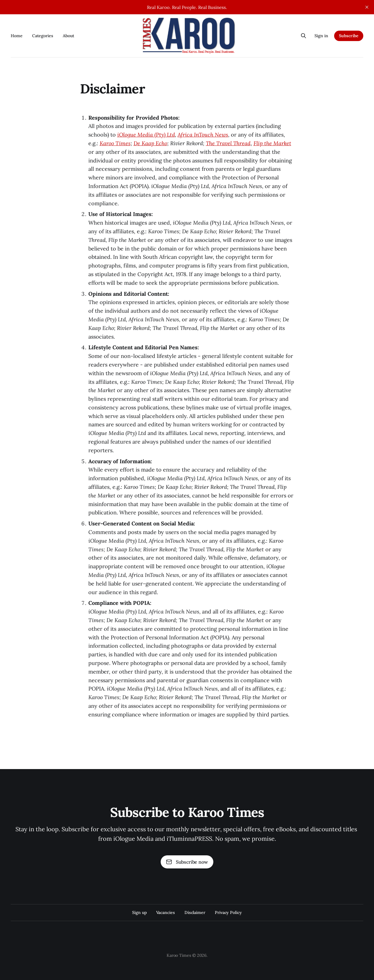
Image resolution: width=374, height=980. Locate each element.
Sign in (321, 36)
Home (17, 36)
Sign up (139, 912)
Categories (43, 36)
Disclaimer (195, 912)
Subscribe (349, 36)
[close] (367, 7)
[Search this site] (303, 36)
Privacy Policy (228, 912)
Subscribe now (187, 862)
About (69, 36)
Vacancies (166, 912)
